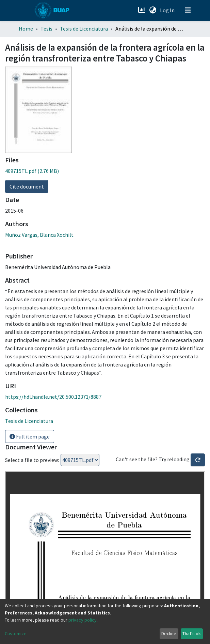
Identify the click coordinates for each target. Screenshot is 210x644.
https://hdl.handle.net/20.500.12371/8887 (53, 397)
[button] (153, 10)
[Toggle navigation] (188, 10)
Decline (169, 633)
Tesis (46, 29)
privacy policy (83, 620)
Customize (16, 633)
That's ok (192, 633)
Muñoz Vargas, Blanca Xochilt (39, 235)
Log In (168, 10)
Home (26, 29)
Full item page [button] (30, 436)
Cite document (27, 186)
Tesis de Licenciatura (84, 29)
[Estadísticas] (142, 10)
